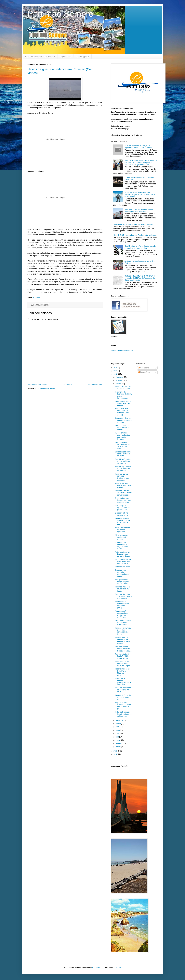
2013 (116, 371)
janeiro (118, 747)
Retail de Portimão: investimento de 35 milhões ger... (123, 714)
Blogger (118, 967)
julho (118, 727)
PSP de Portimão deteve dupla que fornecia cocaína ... (123, 649)
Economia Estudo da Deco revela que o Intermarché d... (123, 561)
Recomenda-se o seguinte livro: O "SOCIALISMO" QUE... (122, 445)
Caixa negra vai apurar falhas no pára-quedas (122, 508)
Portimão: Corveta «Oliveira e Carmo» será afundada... (123, 493)
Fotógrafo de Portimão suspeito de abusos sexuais (133, 224)
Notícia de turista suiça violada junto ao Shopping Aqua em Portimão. (139, 210)
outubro (119, 384)
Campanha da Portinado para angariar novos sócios (122, 546)
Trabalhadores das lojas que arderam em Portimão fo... (123, 500)
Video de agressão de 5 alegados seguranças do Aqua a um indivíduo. (138, 146)
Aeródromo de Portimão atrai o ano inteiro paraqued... (122, 605)
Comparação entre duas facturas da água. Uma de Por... (122, 521)
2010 (116, 754)
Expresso (37, 297)
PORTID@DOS (82, 57)
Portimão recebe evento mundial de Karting (123, 486)
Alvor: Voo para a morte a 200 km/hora (122, 537)
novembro (119, 380)
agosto (118, 724)
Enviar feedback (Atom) (46, 388)
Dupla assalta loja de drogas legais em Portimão (123, 403)
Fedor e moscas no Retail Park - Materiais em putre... (122, 672)
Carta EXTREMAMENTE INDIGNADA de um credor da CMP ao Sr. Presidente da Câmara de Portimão (140, 278)
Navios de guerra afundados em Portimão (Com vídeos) (122, 412)
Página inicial (66, 57)
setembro (119, 720)
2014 (116, 368)
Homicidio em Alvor (122, 567)
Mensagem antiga (95, 384)
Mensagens (143, 368)
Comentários (144, 372)
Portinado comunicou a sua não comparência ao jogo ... (123, 631)
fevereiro (119, 743)
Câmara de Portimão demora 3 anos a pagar (123, 697)
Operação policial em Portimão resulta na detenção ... (123, 420)
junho (118, 730)
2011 (116, 751)
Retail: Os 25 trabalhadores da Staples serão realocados (136, 235)
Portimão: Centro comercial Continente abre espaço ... (122, 477)
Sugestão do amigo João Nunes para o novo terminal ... (123, 596)
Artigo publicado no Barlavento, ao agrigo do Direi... (122, 554)
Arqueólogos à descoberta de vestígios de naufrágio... (121, 614)
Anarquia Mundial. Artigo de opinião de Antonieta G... (122, 582)
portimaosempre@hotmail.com (123, 350)
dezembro (119, 377)
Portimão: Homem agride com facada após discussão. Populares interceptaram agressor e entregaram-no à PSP (141, 163)
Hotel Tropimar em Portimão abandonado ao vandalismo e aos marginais (140, 247)
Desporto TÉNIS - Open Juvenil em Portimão (122, 428)
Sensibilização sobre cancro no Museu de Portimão (123, 454)
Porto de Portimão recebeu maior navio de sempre (122, 664)
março (118, 740)
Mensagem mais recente (38, 384)
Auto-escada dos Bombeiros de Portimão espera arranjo (122, 640)
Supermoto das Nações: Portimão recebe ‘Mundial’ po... (123, 706)
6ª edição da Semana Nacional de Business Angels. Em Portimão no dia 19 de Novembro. (140, 194)
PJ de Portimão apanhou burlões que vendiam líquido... (122, 436)
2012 (116, 374)
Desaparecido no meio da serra (121, 514)
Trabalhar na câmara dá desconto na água (123, 690)
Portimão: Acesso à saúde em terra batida (122, 589)
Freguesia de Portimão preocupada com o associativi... (123, 681)
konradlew (96, 967)
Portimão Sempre (61, 14)
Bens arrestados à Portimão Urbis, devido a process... (123, 656)
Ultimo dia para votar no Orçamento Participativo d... (123, 623)
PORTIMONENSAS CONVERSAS (40, 57)
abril (117, 737)
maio (118, 734)
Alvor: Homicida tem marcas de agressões (123, 530)
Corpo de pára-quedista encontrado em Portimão (122, 573)
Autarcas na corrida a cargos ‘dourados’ (123, 388)
